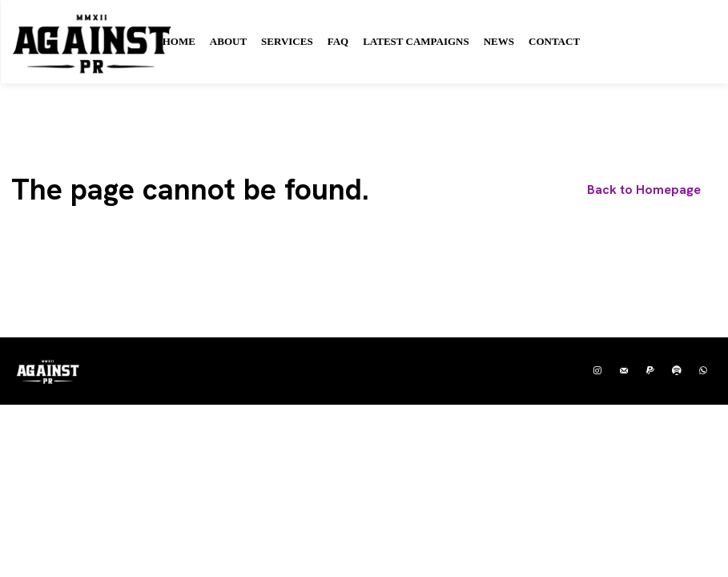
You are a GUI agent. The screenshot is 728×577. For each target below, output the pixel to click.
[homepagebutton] (644, 190)
